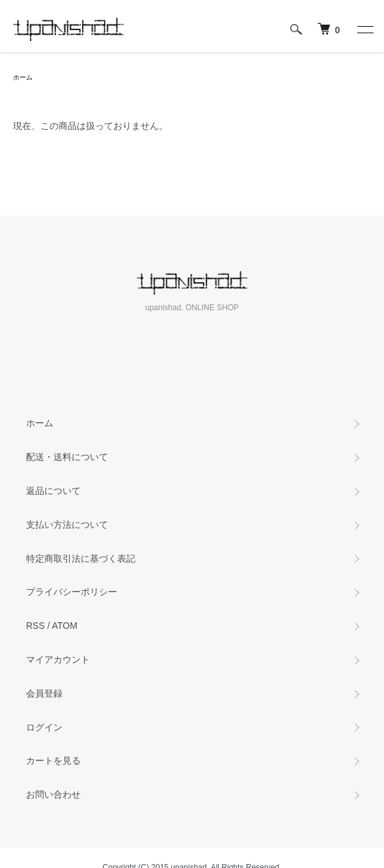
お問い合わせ (53, 794)
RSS (35, 626)
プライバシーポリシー (72, 592)
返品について (53, 491)
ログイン (44, 727)
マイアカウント (58, 659)
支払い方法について (67, 525)
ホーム (23, 77)
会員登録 (44, 693)
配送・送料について (67, 457)
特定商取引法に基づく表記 (81, 558)
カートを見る (53, 760)
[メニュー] (364, 29)
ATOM (65, 626)
